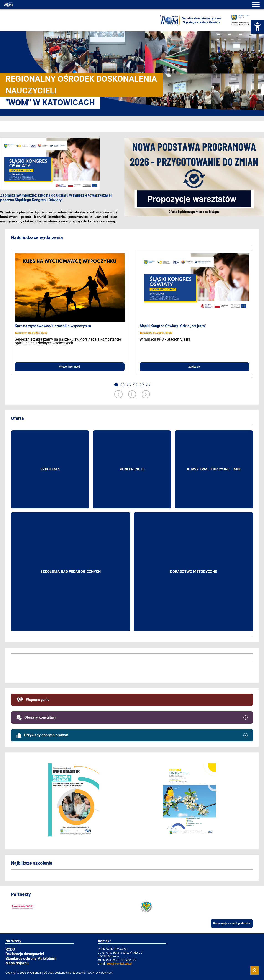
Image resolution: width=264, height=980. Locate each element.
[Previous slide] (118, 395)
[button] (116, 385)
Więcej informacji (70, 367)
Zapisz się (194, 367)
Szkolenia (50, 469)
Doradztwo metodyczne (194, 572)
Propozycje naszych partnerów (232, 924)
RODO (10, 949)
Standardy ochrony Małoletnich (31, 959)
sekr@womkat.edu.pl (119, 964)
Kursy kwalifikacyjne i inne (214, 469)
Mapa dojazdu (17, 963)
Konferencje (132, 469)
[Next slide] (146, 395)
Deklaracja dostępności (25, 954)
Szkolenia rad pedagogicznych (70, 572)
